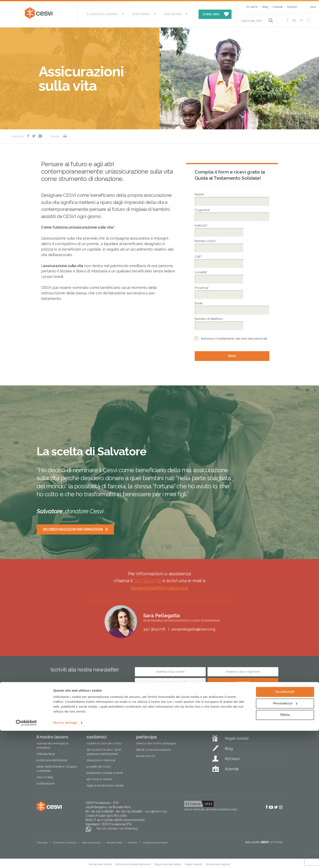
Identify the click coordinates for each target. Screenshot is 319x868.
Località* (202, 270)
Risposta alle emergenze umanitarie (53, 744)
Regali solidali (237, 737)
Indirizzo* (202, 224)
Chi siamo (252, 7)
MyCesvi (292, 7)
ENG (313, 7)
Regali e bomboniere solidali (105, 784)
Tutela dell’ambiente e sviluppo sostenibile (57, 767)
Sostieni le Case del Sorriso (104, 741)
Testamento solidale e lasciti (105, 771)
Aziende (278, 7)
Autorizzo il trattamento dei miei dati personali (234, 337)
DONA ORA (201, 13)
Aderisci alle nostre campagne (156, 741)
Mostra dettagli (65, 860)
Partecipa (167, 13)
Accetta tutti (285, 829)
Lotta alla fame (46, 752)
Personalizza (285, 840)
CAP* (199, 255)
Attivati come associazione (154, 748)
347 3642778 (147, 579)
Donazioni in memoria (101, 758)
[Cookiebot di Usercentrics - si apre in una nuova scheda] (26, 860)
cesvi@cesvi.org (156, 810)
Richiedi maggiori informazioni (73, 528)
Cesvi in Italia (45, 775)
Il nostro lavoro (110, 13)
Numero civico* (206, 239)
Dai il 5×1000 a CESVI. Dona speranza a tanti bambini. (104, 750)
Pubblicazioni (46, 782)
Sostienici (142, 13)
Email (199, 301)
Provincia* (202, 286)
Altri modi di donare (99, 777)
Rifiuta (285, 852)
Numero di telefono (209, 317)
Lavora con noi (146, 754)
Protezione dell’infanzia (52, 758)
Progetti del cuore (98, 765)
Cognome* (203, 208)
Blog (265, 7)
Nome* (200, 193)
